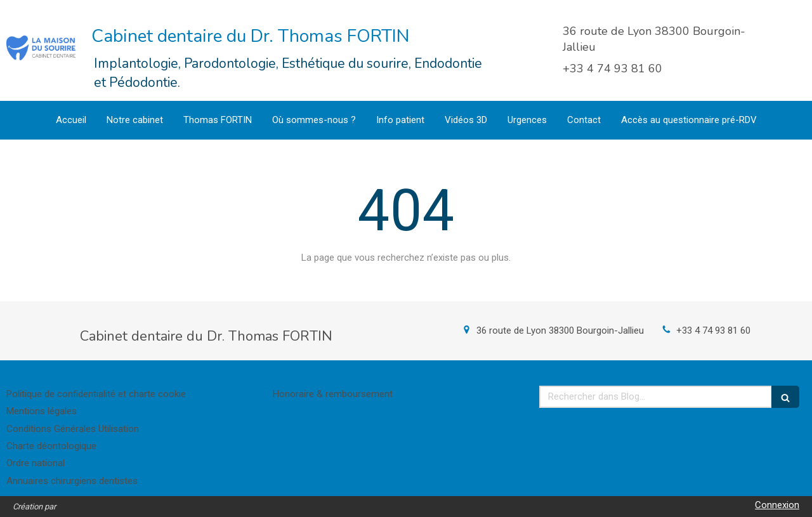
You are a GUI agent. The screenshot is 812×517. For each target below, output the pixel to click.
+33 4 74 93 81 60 (713, 330)
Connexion (777, 505)
